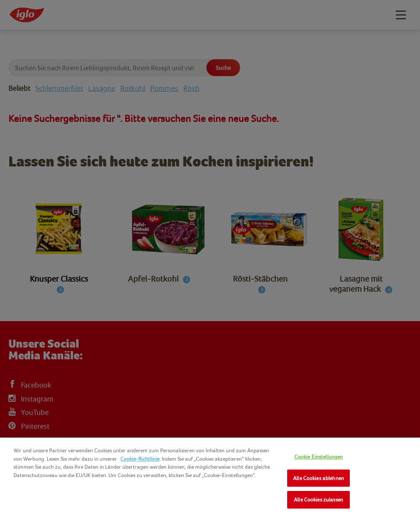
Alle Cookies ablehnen (318, 478)
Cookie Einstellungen (319, 457)
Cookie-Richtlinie (140, 459)
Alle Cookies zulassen (318, 500)
